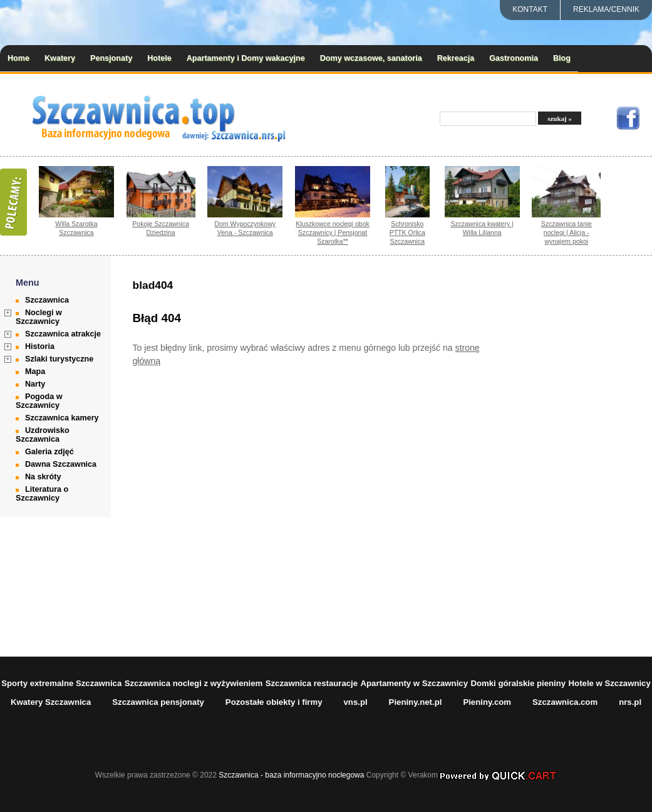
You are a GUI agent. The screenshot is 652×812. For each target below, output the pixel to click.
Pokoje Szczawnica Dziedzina (161, 228)
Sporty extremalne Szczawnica (61, 683)
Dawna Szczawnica (61, 464)
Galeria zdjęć (49, 452)
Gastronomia (514, 58)
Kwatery (60, 58)
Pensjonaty (111, 58)
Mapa (35, 372)
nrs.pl (630, 702)
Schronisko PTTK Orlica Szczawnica (407, 232)
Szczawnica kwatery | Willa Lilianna (482, 228)
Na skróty (43, 477)
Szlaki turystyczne (59, 359)
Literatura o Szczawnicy (42, 494)
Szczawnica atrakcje (63, 334)
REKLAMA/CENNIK (606, 9)
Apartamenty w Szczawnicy (415, 683)
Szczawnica (47, 300)
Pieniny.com (487, 702)
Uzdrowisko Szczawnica (43, 435)
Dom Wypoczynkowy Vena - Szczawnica (246, 228)
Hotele (159, 58)
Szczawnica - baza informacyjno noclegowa (291, 775)
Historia (40, 346)
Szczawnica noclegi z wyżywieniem (194, 683)
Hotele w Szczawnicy (610, 683)
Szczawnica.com (565, 702)
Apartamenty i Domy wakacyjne (246, 58)
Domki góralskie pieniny (518, 683)
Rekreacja (456, 58)
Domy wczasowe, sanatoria (371, 58)
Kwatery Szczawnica (51, 702)
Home (18, 58)
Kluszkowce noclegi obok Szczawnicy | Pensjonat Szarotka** (333, 232)
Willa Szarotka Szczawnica (76, 228)
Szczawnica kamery (62, 418)
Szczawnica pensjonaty (158, 702)
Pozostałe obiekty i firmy (274, 702)
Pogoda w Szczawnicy (39, 401)
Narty (35, 384)
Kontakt (530, 9)
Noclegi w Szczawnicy (39, 317)
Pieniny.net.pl (416, 702)
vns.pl (356, 702)
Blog (562, 58)
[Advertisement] (590, 456)
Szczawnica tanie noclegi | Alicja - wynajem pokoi (567, 232)
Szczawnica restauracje (312, 683)
